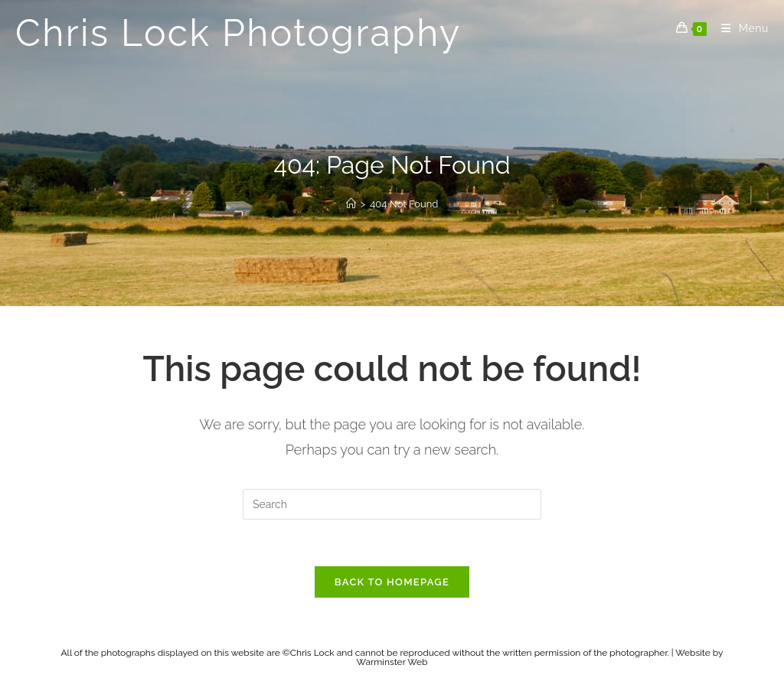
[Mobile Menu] (739, 28)
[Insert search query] (392, 504)
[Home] (351, 204)
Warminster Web (392, 662)
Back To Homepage (392, 582)
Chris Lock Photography (238, 33)
